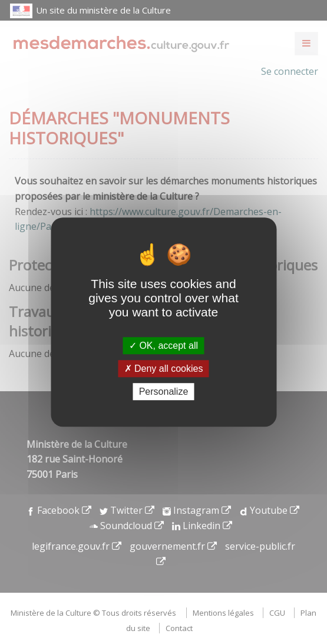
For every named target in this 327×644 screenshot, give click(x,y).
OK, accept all (163, 346)
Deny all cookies (164, 369)
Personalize (164, 392)
